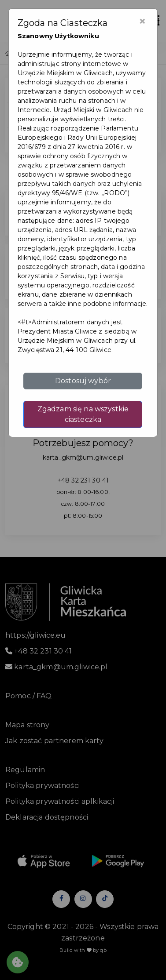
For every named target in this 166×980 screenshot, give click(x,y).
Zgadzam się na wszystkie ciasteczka (83, 414)
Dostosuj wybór (83, 381)
